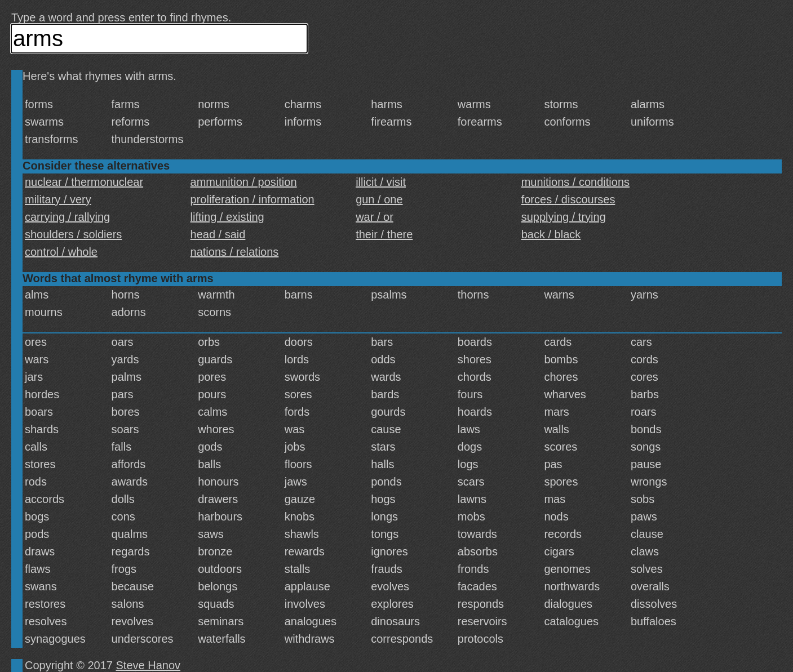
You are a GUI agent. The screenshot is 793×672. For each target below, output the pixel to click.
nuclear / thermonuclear (84, 182)
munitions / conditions (575, 182)
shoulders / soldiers (73, 234)
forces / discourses (568, 199)
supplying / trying (564, 217)
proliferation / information (252, 199)
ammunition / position (244, 182)
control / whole (61, 252)
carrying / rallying (67, 217)
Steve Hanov (149, 665)
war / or (375, 217)
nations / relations (235, 252)
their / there (384, 234)
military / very (58, 199)
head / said (218, 234)
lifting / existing (227, 217)
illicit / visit (381, 182)
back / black (551, 234)
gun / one (379, 199)
